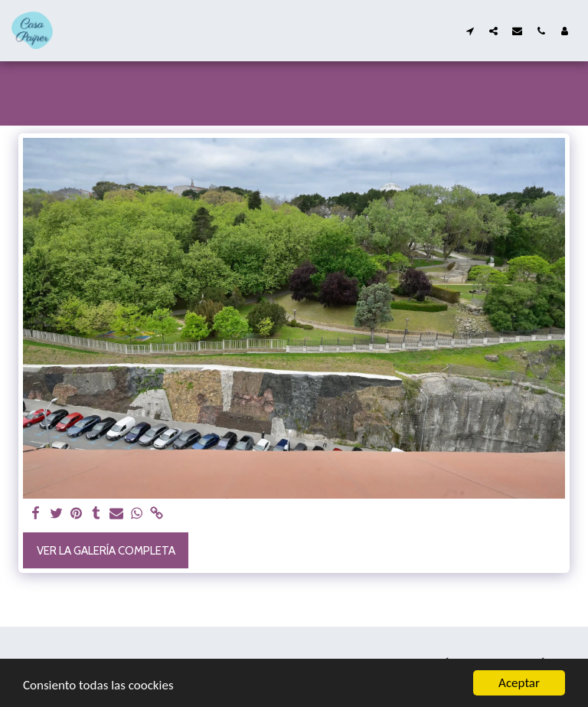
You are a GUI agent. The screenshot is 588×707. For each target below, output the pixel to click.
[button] (470, 31)
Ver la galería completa (106, 551)
